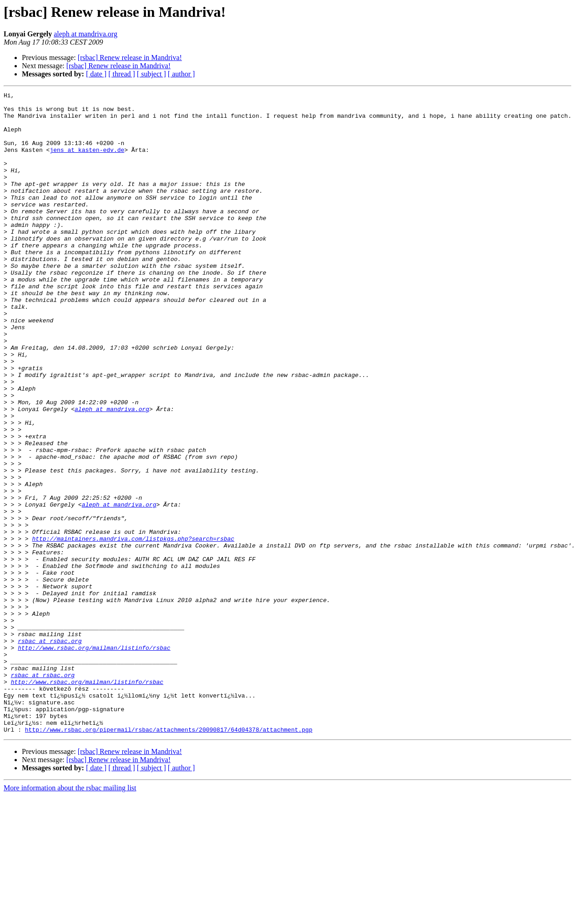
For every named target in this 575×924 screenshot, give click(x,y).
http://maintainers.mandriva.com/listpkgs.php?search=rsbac (133, 628)
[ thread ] (122, 74)
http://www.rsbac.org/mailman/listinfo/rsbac (94, 759)
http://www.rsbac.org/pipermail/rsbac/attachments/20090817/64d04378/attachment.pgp (169, 858)
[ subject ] (151, 74)
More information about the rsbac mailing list (70, 916)
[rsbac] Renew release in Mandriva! (130, 58)
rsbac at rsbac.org (50, 751)
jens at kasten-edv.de (87, 162)
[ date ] (96, 74)
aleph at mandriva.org (86, 34)
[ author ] (182, 74)
